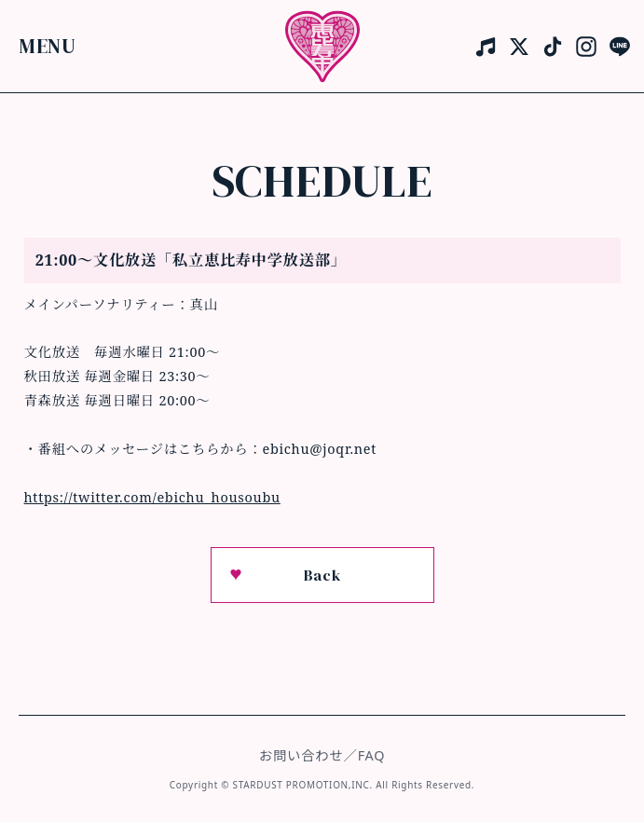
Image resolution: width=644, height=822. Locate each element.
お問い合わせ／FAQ (322, 755)
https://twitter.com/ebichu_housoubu (152, 497)
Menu (48, 45)
